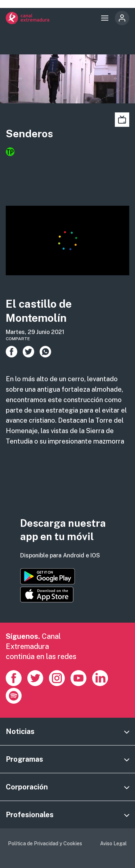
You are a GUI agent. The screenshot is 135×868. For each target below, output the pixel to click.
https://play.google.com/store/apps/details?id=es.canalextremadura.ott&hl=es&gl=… (48, 576)
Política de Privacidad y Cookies (45, 843)
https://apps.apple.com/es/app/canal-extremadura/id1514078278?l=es (47, 595)
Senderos (29, 133)
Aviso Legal (113, 843)
